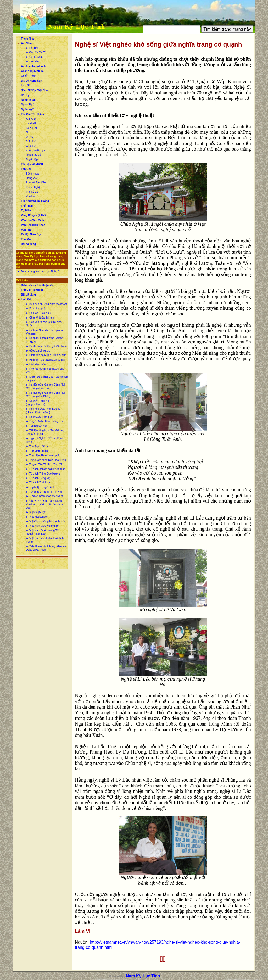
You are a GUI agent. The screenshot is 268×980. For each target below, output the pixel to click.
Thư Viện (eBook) (32, 290)
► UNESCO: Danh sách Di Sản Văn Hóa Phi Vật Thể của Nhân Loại (44, 504)
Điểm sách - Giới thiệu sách (38, 285)
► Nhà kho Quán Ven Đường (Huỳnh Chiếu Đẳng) (43, 410)
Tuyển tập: (32, 160)
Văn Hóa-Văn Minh (32, 220)
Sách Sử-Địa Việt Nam (35, 90)
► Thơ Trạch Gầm (37, 446)
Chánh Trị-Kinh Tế (32, 71)
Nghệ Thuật (28, 100)
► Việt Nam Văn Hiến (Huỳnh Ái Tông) (45, 540)
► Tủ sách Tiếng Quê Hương (43, 474)
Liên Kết (26, 300)
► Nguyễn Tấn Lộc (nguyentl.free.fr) (37, 403)
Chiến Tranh (29, 76)
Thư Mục (26, 239)
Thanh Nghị (33, 187)
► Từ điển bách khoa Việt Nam (44, 496)
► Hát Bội (32, 48)
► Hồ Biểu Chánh (37, 364)
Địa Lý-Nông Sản (32, 81)
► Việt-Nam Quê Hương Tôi (43, 526)
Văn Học (31, 196)
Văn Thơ (26, 230)
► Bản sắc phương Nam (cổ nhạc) (46, 304)
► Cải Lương (34, 57)
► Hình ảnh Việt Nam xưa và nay (46, 360)
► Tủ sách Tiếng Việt (38, 478)
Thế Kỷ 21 (32, 192)
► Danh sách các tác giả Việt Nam (46, 346)
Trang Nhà (27, 39)
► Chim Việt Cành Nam (40, 318)
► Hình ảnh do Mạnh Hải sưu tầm (46, 355)
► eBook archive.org (38, 351)
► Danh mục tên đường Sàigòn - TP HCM (45, 340)
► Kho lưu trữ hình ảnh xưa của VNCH (45, 370)
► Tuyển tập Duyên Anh (40, 487)
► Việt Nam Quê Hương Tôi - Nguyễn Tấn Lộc (43, 532)
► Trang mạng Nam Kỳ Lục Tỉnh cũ (38, 272)
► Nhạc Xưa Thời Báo (39, 417)
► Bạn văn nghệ (36, 308)
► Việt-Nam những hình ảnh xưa (45, 521)
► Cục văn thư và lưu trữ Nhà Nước (44, 324)
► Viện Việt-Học (36, 512)
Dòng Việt (32, 178)
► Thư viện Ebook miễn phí (42, 456)
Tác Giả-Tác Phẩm (32, 114)
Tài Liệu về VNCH (32, 164)
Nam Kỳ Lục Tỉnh (77, 26)
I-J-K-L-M (31, 128)
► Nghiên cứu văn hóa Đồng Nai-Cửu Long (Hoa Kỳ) (46, 386)
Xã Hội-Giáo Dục (31, 234)
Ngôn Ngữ (27, 109)
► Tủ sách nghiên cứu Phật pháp (46, 469)
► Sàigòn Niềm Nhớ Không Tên (45, 421)
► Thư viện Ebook (37, 451)
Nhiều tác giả (34, 155)
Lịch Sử (26, 85)
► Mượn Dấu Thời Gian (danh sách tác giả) (47, 378)
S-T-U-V (31, 141)
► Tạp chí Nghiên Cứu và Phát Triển (44, 440)
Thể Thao (27, 206)
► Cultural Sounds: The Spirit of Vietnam (45, 332)
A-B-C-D (31, 119)
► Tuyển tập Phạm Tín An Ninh (44, 492)
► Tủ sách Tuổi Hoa (38, 483)
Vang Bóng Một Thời (33, 215)
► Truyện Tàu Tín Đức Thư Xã (44, 464)
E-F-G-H (31, 123)
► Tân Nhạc (33, 61)
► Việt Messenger (37, 517)
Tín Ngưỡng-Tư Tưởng (35, 201)
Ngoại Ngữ (28, 105)
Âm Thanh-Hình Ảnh (33, 66)
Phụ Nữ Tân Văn (36, 183)
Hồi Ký (25, 95)
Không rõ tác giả (35, 150)
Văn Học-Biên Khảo (33, 225)
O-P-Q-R (31, 137)
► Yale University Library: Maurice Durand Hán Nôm (46, 548)
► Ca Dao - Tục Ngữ (38, 313)
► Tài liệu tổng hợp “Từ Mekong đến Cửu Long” (45, 432)
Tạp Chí (26, 169)
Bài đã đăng (28, 244)
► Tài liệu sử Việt (36, 426)
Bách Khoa (32, 174)
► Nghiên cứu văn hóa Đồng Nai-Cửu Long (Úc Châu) (46, 394)
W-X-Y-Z (31, 146)
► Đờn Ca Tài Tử (36, 52)
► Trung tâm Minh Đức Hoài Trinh (46, 460)
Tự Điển (26, 211)
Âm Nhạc (27, 43)
